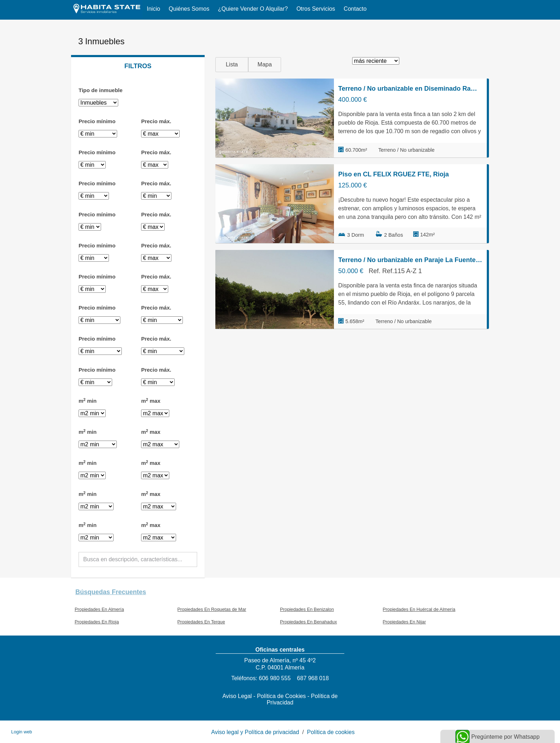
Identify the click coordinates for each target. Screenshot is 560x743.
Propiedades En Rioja (97, 622)
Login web (21, 732)
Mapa (265, 64)
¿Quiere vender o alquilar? (253, 9)
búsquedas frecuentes (111, 592)
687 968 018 (313, 678)
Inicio (153, 9)
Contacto (355, 9)
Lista (232, 64)
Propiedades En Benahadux (308, 622)
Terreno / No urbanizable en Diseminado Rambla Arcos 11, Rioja (410, 89)
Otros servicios (316, 9)
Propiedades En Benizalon (307, 609)
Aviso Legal (237, 696)
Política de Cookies (281, 696)
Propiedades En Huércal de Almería (419, 609)
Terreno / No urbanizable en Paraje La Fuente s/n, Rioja (410, 260)
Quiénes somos (189, 9)
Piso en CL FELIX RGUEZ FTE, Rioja (394, 174)
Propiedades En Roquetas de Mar (212, 609)
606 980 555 (275, 678)
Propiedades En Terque (201, 622)
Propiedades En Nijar (404, 622)
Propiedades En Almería (99, 609)
